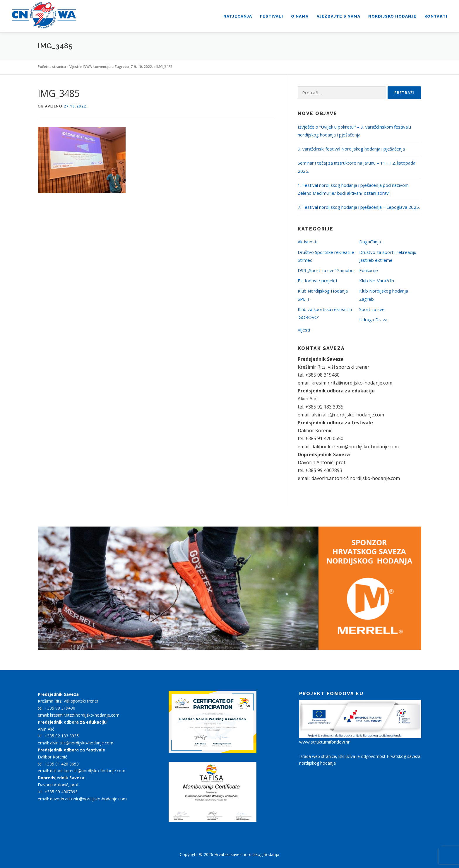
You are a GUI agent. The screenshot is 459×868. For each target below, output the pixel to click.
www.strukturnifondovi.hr (324, 742)
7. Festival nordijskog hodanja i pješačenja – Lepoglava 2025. (359, 207)
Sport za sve (372, 309)
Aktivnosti (308, 242)
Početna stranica (52, 67)
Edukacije (369, 270)
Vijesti (74, 67)
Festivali (272, 16)
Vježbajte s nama (339, 16)
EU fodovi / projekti (317, 281)
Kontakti (436, 16)
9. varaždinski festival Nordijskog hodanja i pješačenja (351, 149)
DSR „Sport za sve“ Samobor (327, 270)
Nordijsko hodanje (392, 16)
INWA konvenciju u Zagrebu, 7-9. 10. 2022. (118, 67)
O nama (300, 16)
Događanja (370, 242)
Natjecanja (238, 16)
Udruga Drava (373, 319)
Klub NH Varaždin (377, 281)
